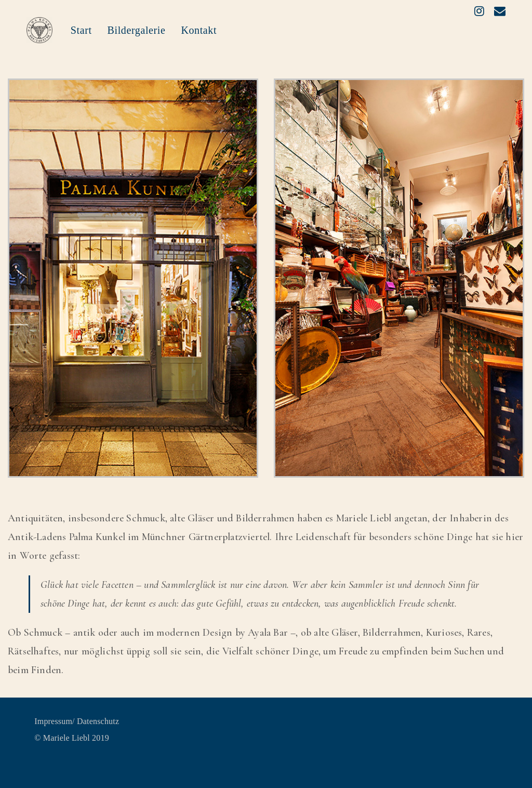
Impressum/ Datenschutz (77, 721)
